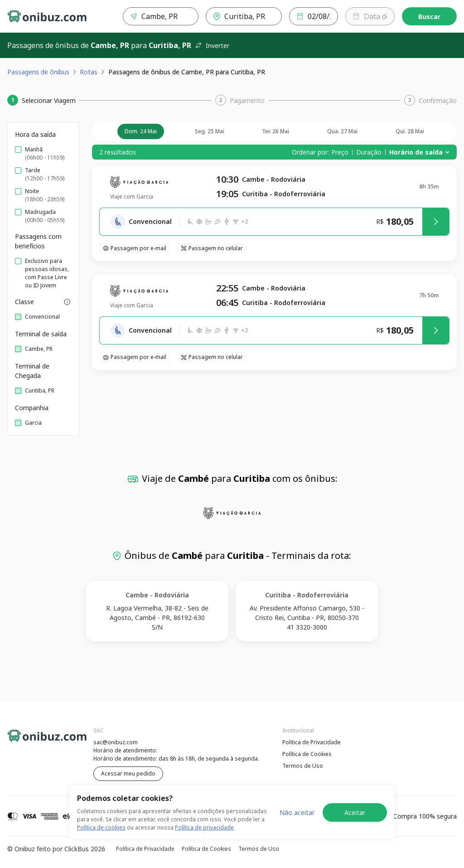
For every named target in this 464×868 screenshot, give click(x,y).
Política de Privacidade (312, 742)
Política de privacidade (204, 827)
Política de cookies (101, 827)
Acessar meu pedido (128, 773)
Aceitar (355, 812)
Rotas (89, 72)
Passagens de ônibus (38, 72)
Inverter (212, 46)
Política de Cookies (307, 754)
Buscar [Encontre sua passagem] (429, 17)
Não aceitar (297, 812)
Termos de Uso (303, 766)
